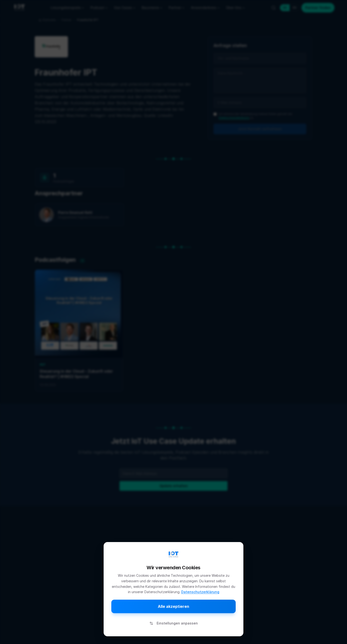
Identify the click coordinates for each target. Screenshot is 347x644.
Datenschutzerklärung (200, 592)
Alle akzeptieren (173, 606)
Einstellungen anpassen (174, 623)
